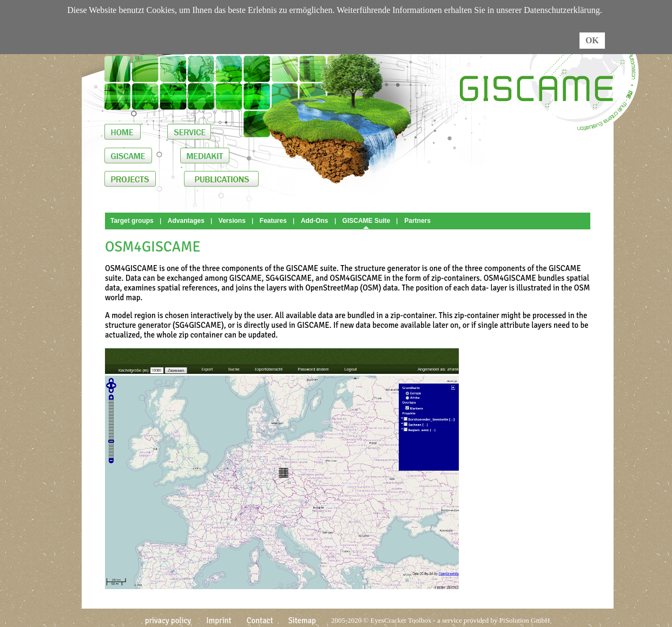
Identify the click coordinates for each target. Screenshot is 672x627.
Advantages (186, 221)
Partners (417, 221)
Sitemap (302, 621)
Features (273, 221)
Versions (232, 221)
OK (592, 40)
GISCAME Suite (367, 221)
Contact (260, 621)
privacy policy (168, 621)
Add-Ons (315, 221)
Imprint (219, 621)
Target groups (132, 221)
